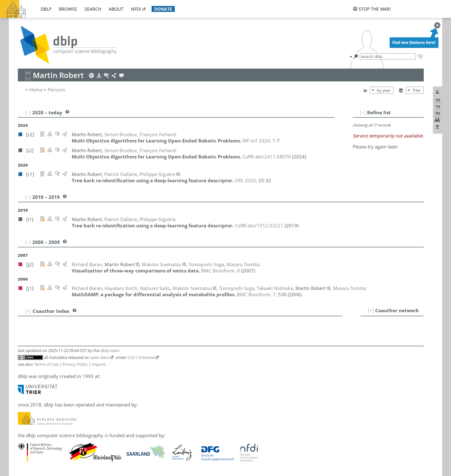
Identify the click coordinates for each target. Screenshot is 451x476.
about (116, 9)
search (93, 9)
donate (163, 9)
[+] (371, 310)
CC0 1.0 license (141, 357)
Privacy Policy (75, 364)
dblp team (110, 350)
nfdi (136, 9)
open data (99, 357)
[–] (363, 112)
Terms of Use (46, 364)
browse (68, 9)
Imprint (99, 364)
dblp (46, 9)
